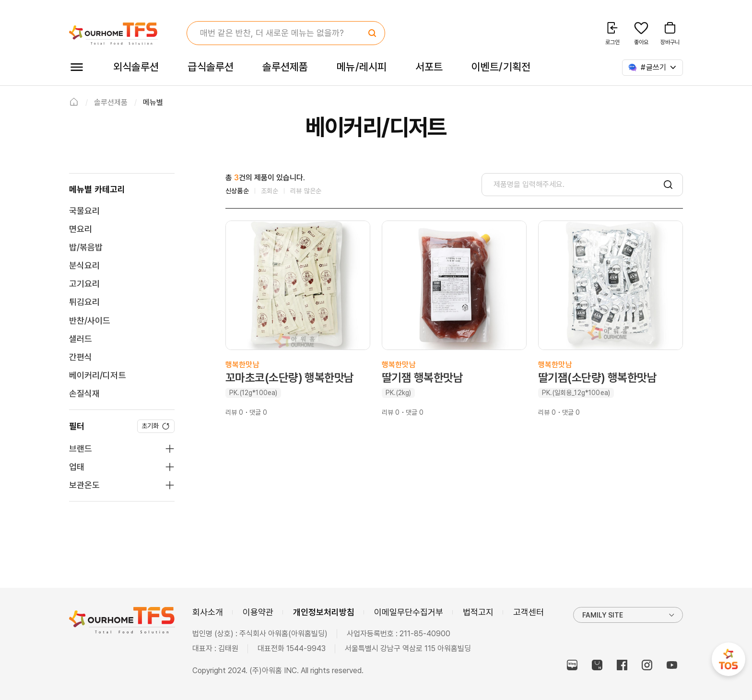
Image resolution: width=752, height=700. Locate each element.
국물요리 (84, 211)
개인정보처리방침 (324, 612)
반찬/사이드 (90, 321)
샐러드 (81, 339)
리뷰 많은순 (306, 191)
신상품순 (237, 191)
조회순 (270, 191)
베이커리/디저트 (98, 375)
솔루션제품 (285, 67)
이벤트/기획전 (501, 67)
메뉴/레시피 (362, 67)
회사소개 (208, 612)
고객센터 (529, 612)
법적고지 (478, 612)
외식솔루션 (136, 67)
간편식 (81, 357)
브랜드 (81, 449)
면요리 (81, 229)
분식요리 (84, 265)
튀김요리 (84, 302)
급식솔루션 (210, 67)
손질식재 (84, 393)
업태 (77, 467)
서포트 (429, 67)
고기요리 (84, 284)
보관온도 (84, 485)
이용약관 (258, 612)
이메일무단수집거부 (409, 612)
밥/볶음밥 (86, 247)
